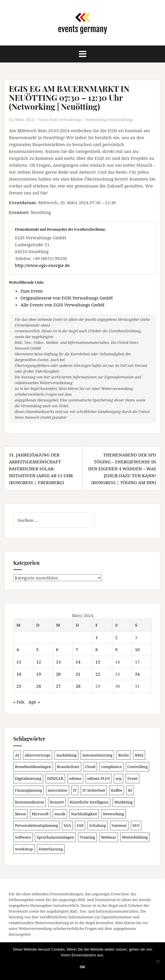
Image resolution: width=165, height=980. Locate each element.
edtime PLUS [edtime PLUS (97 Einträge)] (99, 778)
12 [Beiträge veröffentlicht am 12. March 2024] (39, 662)
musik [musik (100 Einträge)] (60, 814)
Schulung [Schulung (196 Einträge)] (98, 825)
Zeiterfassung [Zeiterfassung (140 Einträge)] (51, 849)
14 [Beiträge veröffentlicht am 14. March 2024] (78, 662)
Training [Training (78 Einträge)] (87, 837)
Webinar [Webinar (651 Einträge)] (109, 837)
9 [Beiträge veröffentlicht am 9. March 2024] (116, 649)
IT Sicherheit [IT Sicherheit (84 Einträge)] (94, 790)
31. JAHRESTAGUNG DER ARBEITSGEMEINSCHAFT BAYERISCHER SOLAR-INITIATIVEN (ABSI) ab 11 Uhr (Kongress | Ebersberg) (41, 469)
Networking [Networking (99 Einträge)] (113, 814)
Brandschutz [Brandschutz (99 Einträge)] (68, 767)
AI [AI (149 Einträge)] (17, 755)
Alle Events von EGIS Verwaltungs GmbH (62, 305)
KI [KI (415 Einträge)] (130, 790)
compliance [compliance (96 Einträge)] (111, 767)
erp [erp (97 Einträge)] (118, 778)
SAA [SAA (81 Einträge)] (67, 825)
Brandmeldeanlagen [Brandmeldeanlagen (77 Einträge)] (33, 767)
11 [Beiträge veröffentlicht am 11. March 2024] (19, 662)
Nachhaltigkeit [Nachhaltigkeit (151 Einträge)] (84, 814)
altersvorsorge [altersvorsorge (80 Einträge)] (38, 755)
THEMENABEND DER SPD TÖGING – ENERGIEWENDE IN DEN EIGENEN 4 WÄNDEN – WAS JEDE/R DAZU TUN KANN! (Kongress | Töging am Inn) (122, 469)
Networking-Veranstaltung (109, 120)
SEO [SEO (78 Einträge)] (136, 825)
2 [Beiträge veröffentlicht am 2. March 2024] (116, 637)
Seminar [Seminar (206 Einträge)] (119, 825)
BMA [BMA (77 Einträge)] (139, 755)
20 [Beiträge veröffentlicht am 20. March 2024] (58, 674)
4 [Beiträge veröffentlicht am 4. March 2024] (18, 649)
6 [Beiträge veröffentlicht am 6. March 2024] (57, 649)
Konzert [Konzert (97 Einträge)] (57, 802)
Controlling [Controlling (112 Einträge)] (138, 767)
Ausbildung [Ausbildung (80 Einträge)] (66, 755)
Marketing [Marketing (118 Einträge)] (124, 802)
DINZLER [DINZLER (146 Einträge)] (55, 778)
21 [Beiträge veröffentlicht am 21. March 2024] (78, 674)
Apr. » (34, 702)
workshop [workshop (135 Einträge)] (24, 849)
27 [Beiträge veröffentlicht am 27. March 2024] (58, 686)
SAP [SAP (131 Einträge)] (80, 825)
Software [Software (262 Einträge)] (23, 837)
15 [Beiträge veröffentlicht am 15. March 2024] (98, 662)
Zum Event (32, 291)
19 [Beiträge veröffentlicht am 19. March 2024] (39, 674)
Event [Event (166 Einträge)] (132, 778)
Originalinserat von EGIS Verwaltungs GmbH (67, 298)
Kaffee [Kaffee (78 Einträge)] (117, 790)
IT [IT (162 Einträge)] (75, 790)
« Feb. (19, 702)
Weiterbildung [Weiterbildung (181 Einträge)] (135, 837)
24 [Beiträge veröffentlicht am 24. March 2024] (137, 674)
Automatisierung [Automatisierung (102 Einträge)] (97, 755)
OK (83, 967)
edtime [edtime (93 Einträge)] (75, 778)
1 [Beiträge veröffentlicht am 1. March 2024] (96, 637)
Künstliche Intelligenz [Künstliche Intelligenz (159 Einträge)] (89, 802)
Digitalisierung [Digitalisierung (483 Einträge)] (28, 778)
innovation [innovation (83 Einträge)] (58, 790)
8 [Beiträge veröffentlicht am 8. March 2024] (96, 649)
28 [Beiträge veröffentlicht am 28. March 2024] (78, 686)
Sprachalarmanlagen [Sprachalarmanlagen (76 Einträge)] (55, 837)
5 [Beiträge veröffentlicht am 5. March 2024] (37, 649)
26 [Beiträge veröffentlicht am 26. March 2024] (39, 686)
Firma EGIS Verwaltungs (60, 120)
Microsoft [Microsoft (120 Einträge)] (40, 814)
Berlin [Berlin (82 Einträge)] (124, 755)
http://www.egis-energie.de (42, 265)
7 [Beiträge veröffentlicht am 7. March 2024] (77, 649)
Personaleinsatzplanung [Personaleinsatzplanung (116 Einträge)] (36, 825)
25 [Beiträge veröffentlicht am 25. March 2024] (19, 686)
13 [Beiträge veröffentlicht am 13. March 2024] (58, 662)
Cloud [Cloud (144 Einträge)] (90, 767)
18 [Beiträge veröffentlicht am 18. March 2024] (19, 674)
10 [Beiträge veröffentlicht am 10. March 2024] (137, 649)
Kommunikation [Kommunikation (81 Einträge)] (30, 802)
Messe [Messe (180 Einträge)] (20, 814)
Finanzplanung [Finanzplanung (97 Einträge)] (29, 790)
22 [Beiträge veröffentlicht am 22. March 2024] (98, 674)
